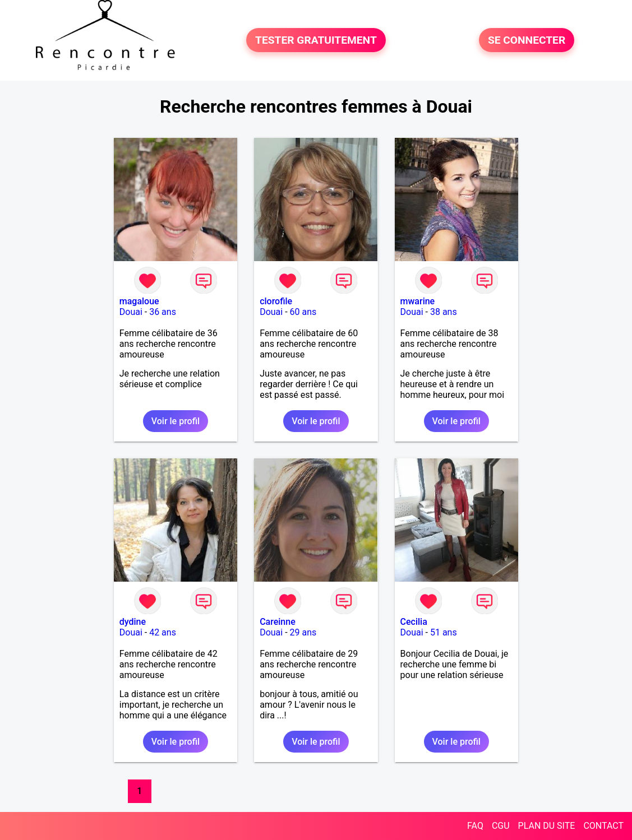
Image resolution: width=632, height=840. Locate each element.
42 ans (163, 632)
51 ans (444, 632)
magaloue (139, 301)
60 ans (303, 312)
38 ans (444, 312)
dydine (133, 622)
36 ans (163, 312)
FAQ (475, 826)
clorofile (276, 301)
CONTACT (603, 826)
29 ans (303, 632)
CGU (501, 826)
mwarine (418, 301)
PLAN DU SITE (547, 826)
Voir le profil (176, 421)
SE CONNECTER (527, 40)
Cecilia (414, 622)
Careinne (278, 622)
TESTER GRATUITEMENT (316, 40)
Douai (131, 312)
